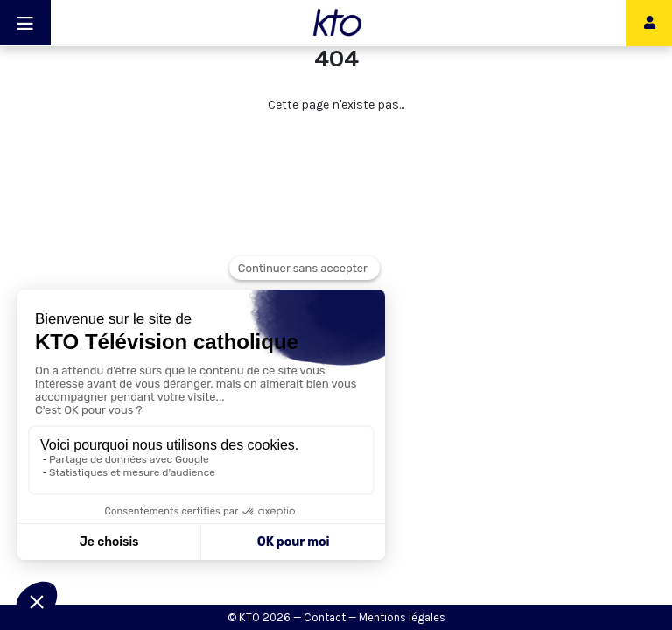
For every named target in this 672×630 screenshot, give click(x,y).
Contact (325, 617)
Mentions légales (402, 617)
